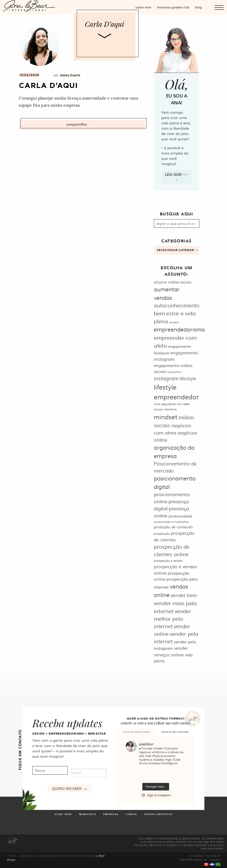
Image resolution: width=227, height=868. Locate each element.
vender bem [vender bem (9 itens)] (184, 595)
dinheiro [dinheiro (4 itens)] (174, 322)
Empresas (111, 814)
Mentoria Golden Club (173, 7)
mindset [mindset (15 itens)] (166, 417)
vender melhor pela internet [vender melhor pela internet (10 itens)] (172, 619)
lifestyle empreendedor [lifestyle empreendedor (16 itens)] (176, 392)
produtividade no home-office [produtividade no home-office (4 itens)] (171, 522)
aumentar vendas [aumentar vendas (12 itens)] (167, 293)
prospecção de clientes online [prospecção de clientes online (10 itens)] (172, 550)
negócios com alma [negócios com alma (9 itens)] (172, 429)
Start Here (63, 814)
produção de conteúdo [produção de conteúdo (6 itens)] (173, 527)
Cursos (131, 814)
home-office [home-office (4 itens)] (174, 372)
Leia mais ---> (176, 177)
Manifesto (88, 814)
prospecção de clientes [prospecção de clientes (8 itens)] (174, 536)
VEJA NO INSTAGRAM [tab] (136, 732)
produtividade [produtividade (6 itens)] (180, 516)
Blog (199, 7)
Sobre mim (143, 7)
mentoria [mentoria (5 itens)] (170, 409)
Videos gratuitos (158, 814)
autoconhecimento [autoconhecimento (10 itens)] (177, 305)
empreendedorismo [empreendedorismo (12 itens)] (179, 329)
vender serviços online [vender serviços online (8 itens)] (171, 651)
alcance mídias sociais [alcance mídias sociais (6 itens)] (173, 282)
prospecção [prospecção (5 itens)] (162, 533)
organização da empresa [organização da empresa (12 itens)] (174, 452)
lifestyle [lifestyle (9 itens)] (188, 378)
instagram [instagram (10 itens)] (166, 378)
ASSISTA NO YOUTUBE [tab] (175, 732)
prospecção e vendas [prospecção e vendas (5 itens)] (168, 560)
